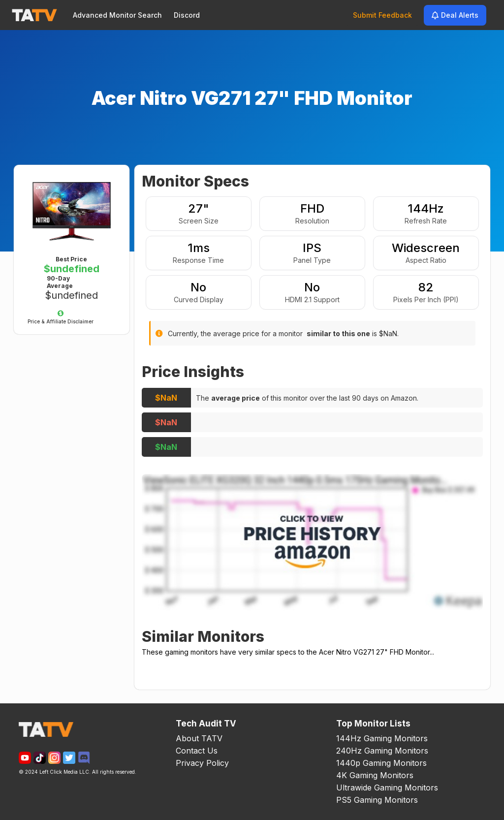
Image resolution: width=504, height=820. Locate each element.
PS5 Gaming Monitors (377, 800)
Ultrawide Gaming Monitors (387, 788)
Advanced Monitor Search (117, 15)
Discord (187, 15)
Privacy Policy (202, 763)
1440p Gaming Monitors (381, 763)
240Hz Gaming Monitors (382, 751)
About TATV (199, 738)
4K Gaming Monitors (375, 775)
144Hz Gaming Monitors (382, 738)
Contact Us (197, 751)
